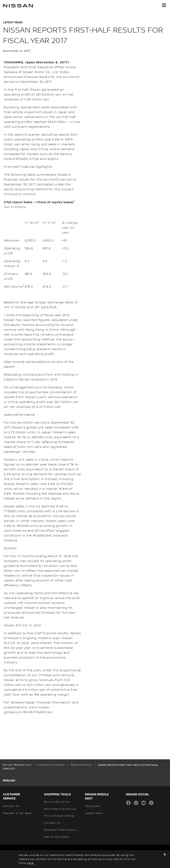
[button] (164, 5)
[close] (165, 855)
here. (30, 863)
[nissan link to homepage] (18, 6)
